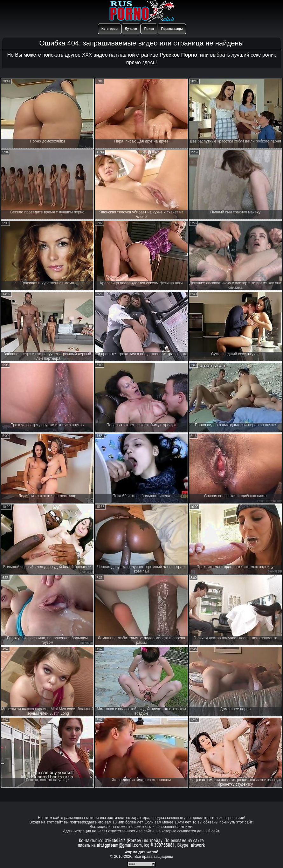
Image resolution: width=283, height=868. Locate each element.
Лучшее (131, 29)
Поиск (149, 29)
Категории (110, 29)
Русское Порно (178, 55)
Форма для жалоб (142, 852)
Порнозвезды (172, 29)
